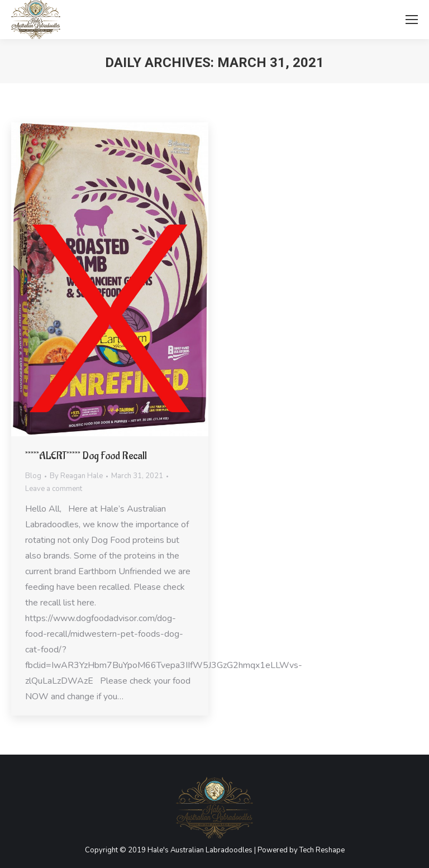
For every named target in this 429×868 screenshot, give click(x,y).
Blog (33, 476)
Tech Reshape (322, 850)
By (76, 476)
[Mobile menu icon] (412, 20)
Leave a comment (54, 489)
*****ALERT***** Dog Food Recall (86, 456)
